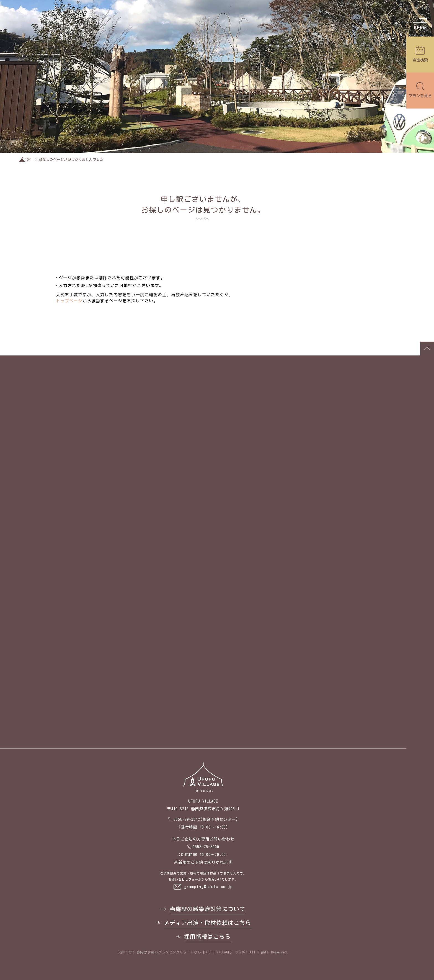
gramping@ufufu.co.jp (208, 887)
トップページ (69, 301)
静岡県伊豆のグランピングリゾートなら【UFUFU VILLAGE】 (185, 952)
